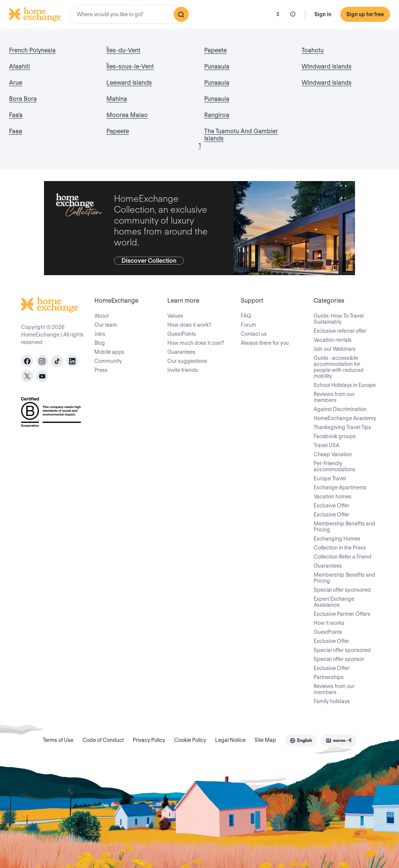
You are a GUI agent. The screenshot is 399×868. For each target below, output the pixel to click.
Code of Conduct (103, 740)
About (102, 316)
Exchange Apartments (340, 487)
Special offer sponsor (339, 659)
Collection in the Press (340, 548)
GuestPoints (182, 334)
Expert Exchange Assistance (334, 602)
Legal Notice (230, 740)
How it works (329, 623)
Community (108, 361)
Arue (16, 83)
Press (101, 370)
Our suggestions (187, 361)
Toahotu (313, 50)
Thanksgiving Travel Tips (342, 427)
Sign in (323, 14)
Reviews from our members (334, 397)
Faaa (16, 131)
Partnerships (329, 677)
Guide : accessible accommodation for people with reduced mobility (339, 367)
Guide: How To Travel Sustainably (339, 319)
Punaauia (217, 66)
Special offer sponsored (342, 590)
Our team (106, 325)
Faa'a (16, 115)
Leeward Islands (129, 83)
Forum (248, 325)
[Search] (181, 14)
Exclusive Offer (331, 506)
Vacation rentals (333, 340)
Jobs (100, 334)
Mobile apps (109, 352)
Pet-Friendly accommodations (335, 466)
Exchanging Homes (337, 539)
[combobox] (130, 14)
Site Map (265, 740)
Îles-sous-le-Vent (130, 66)
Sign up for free (365, 14)
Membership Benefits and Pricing (344, 527)
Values (175, 316)
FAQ (246, 316)
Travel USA (326, 445)
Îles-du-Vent (123, 50)
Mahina (117, 99)
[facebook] (27, 361)
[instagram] (42, 361)
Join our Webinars (335, 349)
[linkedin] (72, 361)
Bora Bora (23, 99)
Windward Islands (327, 66)
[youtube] (42, 376)
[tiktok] (57, 361)
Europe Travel (330, 478)
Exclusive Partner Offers (342, 614)
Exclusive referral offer (340, 331)
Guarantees (181, 352)
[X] (27, 376)
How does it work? (189, 325)
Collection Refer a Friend (343, 557)
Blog (100, 343)
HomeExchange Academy (345, 418)
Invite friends (183, 370)
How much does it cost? (196, 343)
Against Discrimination (340, 409)
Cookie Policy (190, 740)
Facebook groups (335, 436)
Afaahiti (20, 66)
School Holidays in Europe (345, 385)
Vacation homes (333, 496)
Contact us (254, 334)
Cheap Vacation (333, 454)
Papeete (118, 131)
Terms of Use (58, 740)
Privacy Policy (149, 740)
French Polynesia (32, 50)
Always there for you (265, 343)
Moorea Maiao (127, 115)
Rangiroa (217, 115)
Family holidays (332, 701)
